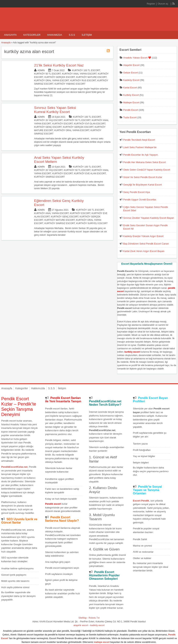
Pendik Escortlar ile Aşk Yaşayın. (141, 155)
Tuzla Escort (130, 117)
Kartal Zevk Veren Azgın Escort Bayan (144, 251)
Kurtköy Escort (62, 124)
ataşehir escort (81, 625)
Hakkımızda (55, 35)
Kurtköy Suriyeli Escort (92, 223)
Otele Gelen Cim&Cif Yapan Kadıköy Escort (147, 170)
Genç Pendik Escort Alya (137, 192)
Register (151, 4)
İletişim (87, 35)
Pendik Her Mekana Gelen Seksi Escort (145, 162)
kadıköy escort (97, 625)
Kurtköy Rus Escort (83, 80)
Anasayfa (10, 35)
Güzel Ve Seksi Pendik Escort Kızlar (143, 177)
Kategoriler (32, 35)
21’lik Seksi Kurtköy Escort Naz (59, 65)
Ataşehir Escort (131, 65)
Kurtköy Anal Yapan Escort (79, 74)
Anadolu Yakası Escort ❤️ (137, 58)
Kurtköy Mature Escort (91, 77)
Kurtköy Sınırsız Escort (50, 177)
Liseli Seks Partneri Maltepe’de (140, 147)
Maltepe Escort (131, 102)
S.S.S (72, 35)
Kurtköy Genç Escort (48, 127)
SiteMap (83, 618)
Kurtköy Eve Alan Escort (90, 174)
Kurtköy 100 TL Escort (86, 70)
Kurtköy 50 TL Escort (48, 74)
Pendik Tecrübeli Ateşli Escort (139, 140)
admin (41, 70)
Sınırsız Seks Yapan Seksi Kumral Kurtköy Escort (55, 110)
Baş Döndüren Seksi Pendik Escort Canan (146, 244)
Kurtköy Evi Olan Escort (90, 124)
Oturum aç (163, 4)
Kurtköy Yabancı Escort (70, 84)
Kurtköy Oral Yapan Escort (52, 80)
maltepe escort (102, 642)
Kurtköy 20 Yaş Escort (48, 120)
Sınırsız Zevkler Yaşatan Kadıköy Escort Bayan (149, 218)
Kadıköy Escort (131, 80)
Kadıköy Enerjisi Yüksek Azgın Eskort (143, 236)
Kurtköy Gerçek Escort (60, 77)
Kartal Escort (130, 88)
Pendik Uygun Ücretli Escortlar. (140, 200)
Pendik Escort (131, 110)
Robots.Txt (94, 618)
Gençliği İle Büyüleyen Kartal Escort (143, 185)
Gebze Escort (131, 73)
